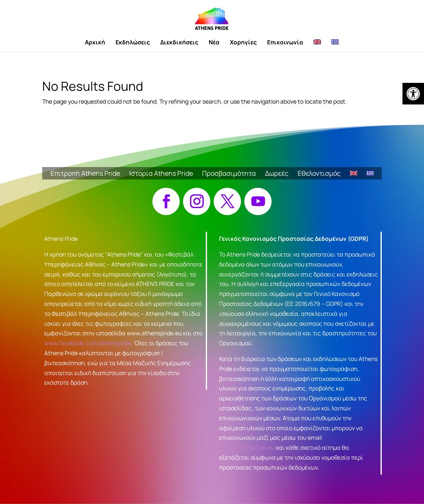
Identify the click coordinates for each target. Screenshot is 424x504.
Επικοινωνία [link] (285, 43)
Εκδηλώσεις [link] (133, 43)
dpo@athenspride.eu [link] (247, 447)
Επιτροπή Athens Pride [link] (85, 174)
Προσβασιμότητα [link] (229, 174)
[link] (413, 94)
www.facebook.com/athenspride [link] (88, 343)
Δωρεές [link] (277, 174)
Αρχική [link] (95, 43)
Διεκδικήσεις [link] (179, 43)
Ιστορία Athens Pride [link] (161, 174)
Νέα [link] (214, 43)
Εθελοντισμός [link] (319, 174)
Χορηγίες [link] (243, 43)
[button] (166, 201)
